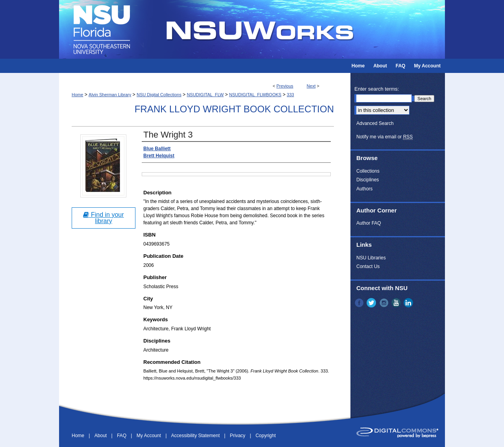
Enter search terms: (377, 89)
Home (77, 95)
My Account (149, 436)
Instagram (385, 303)
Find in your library (103, 218)
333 (290, 95)
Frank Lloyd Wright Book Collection (234, 109)
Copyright (266, 436)
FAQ (122, 436)
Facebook (360, 303)
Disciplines (368, 180)
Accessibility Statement (196, 436)
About (101, 436)
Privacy (238, 436)
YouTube (397, 303)
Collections (368, 171)
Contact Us (368, 266)
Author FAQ (369, 223)
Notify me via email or (384, 137)
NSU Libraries (371, 258)
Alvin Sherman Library (110, 95)
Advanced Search (375, 123)
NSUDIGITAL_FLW (205, 95)
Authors (364, 189)
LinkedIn (409, 303)
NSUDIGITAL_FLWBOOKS (255, 95)
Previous (285, 86)
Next (311, 86)
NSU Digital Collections (159, 95)
